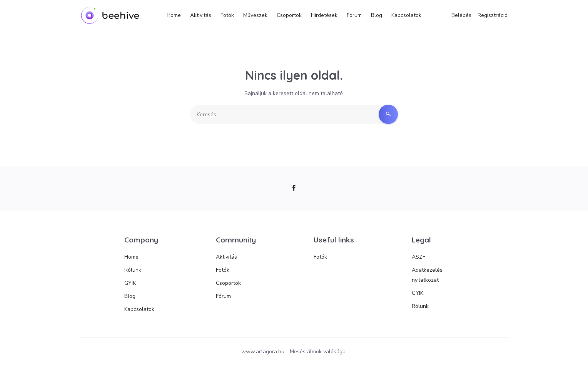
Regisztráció (493, 15)
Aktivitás (201, 15)
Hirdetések (324, 15)
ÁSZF (418, 257)
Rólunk (133, 270)
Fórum (354, 15)
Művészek (255, 15)
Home (174, 15)
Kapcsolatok (406, 15)
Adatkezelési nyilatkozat (428, 275)
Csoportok (289, 15)
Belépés (461, 15)
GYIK (130, 283)
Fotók (227, 15)
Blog (377, 15)
